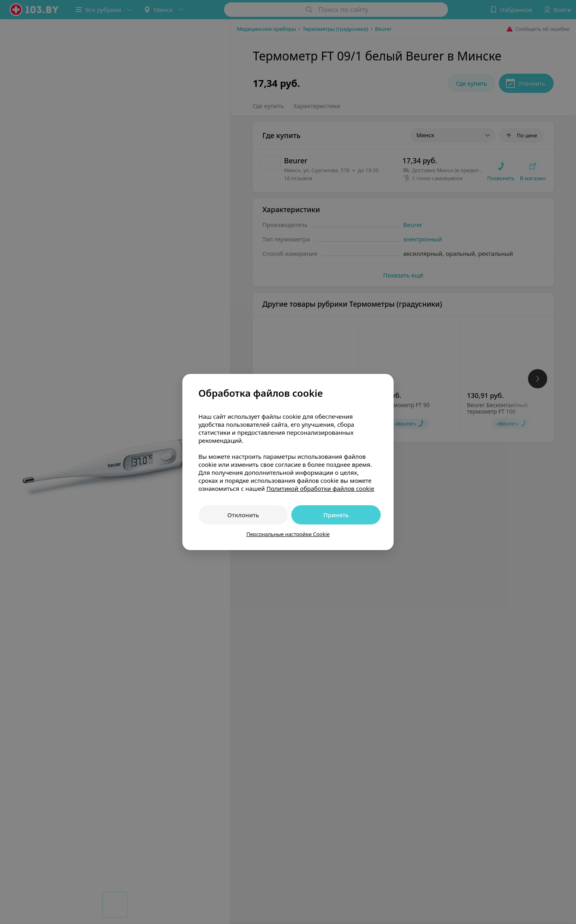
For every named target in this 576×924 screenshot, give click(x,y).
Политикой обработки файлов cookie (320, 488)
